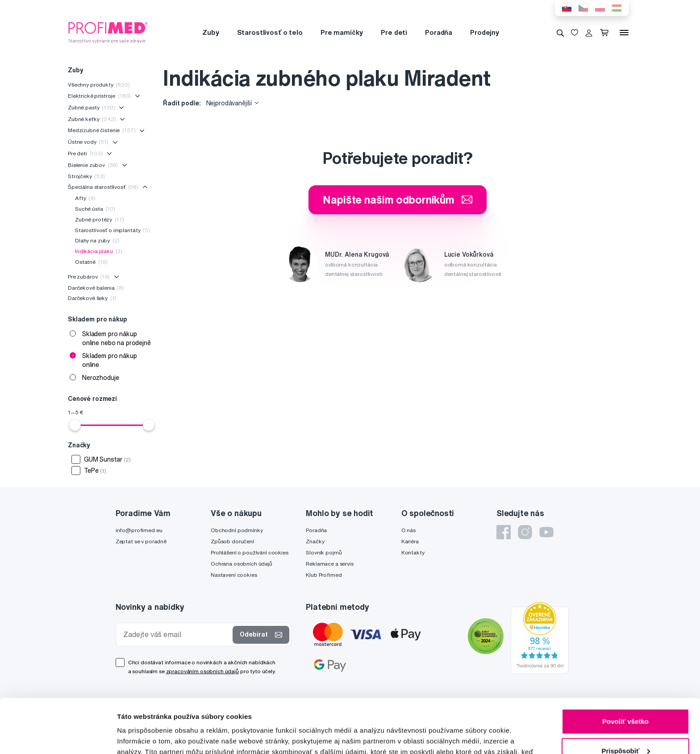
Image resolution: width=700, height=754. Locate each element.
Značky (315, 541)
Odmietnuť (625, 729)
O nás (408, 530)
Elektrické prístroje (99, 96)
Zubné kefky (92, 119)
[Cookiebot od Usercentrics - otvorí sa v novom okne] (58, 737)
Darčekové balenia (96, 288)
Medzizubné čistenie (102, 130)
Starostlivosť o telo (270, 32)
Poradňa (439, 32)
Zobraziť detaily (142, 736)
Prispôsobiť (626, 700)
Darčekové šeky (92, 298)
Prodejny (485, 32)
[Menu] (624, 33)
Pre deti (394, 32)
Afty (85, 198)
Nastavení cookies (234, 575)
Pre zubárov (89, 277)
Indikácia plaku (99, 251)
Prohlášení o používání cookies (250, 552)
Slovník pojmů (324, 552)
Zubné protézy (100, 219)
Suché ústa (95, 209)
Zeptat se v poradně (141, 541)
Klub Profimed (324, 575)
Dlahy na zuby (97, 240)
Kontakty (413, 552)
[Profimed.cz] (108, 32)
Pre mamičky (342, 32)
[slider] (75, 425)
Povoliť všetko (625, 671)
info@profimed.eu (139, 530)
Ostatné (91, 262)
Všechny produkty (99, 85)
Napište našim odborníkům (398, 200)
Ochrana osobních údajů (242, 564)
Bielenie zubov (93, 165)
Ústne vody (88, 142)
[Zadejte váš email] (176, 635)
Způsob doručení (232, 541)
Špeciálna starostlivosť (103, 187)
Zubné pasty (92, 107)
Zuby (210, 32)
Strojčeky (86, 176)
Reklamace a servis (329, 564)
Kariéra (410, 541)
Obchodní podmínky (237, 530)
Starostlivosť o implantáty (112, 230)
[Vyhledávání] (560, 33)
